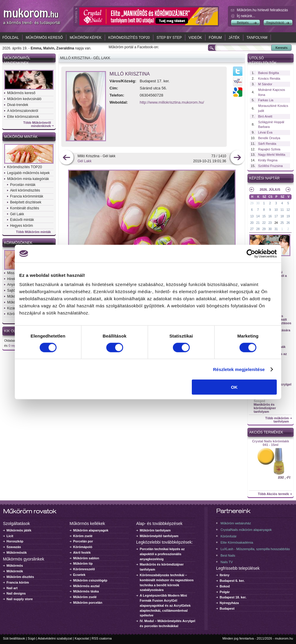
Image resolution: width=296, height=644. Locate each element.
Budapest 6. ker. (232, 581)
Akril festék (82, 553)
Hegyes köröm (21, 226)
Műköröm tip (83, 563)
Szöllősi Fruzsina (270, 166)
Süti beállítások (14, 638)
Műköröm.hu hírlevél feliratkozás (262, 10)
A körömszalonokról (23, 111)
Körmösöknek (18, 243)
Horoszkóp (15, 541)
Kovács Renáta (269, 78)
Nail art (12, 588)
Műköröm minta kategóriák (28, 179)
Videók (195, 38)
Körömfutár (229, 536)
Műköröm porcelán (88, 603)
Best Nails (228, 555)
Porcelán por (83, 541)
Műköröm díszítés (20, 577)
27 (252, 229)
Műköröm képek (85, 38)
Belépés (243, 23)
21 (258, 223)
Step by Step (169, 38)
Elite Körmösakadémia (237, 542)
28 (258, 229)
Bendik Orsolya (269, 138)
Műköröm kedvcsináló (24, 99)
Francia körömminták (27, 196)
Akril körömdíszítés (25, 190)
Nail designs (16, 593)
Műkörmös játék (19, 530)
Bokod (225, 586)
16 (270, 216)
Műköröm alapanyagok (91, 530)
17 (276, 216)
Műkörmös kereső (44, 38)
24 (276, 223)
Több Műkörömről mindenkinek (37, 124)
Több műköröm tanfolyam (277, 420)
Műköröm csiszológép (90, 580)
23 (270, 223)
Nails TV (227, 562)
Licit (10, 536)
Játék (234, 38)
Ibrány (225, 575)
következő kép (237, 158)
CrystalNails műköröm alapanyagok (246, 530)
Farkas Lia (266, 100)
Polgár (225, 592)
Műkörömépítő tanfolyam (159, 536)
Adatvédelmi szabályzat (55, 638)
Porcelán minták (23, 185)
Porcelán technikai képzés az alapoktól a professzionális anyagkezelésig (162, 554)
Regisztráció (275, 23)
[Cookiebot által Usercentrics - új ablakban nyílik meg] (251, 253)
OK (234, 387)
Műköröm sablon (86, 558)
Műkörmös (15, 566)
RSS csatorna (102, 638)
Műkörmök (15, 571)
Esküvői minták (22, 220)
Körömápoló (83, 547)
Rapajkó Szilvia (269, 149)
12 (288, 210)
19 (288, 216)
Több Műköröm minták (33, 232)
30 (258, 203)
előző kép (66, 158)
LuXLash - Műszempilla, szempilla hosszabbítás (255, 549)
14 (258, 216)
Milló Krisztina (130, 74)
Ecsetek (79, 575)
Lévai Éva (265, 132)
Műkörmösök (17, 553)
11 (282, 210)
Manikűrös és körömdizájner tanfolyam (265, 408)
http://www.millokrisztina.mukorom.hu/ (172, 102)
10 (276, 210)
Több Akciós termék (273, 494)
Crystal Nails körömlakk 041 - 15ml (271, 443)
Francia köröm (18, 582)
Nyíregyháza (229, 603)
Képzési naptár (264, 178)
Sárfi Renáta (267, 144)
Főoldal (11, 38)
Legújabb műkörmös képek (28, 173)
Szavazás (14, 547)
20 (252, 223)
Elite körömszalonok (23, 117)
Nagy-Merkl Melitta (272, 155)
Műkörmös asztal (86, 586)
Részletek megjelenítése (239, 369)
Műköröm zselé (85, 597)
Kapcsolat (82, 638)
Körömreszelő (84, 569)
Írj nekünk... (246, 16)
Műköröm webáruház (236, 523)
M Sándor (265, 84)
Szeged (259, 401)
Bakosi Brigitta (268, 73)
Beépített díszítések (26, 202)
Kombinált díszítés (25, 208)
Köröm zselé (83, 536)
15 (264, 216)
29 (252, 203)
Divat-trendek (18, 105)
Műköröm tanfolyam (155, 530)
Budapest (227, 608)
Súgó (32, 638)
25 (282, 223)
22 (264, 223)
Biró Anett (265, 116)
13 (252, 216)
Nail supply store (20, 599)
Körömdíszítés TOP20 (129, 38)
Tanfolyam (257, 38)
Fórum (215, 38)
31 (276, 229)
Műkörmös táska (86, 591)
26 (288, 223)
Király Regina (268, 160)
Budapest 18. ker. (233, 597)
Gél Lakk (17, 214)
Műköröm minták (21, 137)
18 (282, 216)
